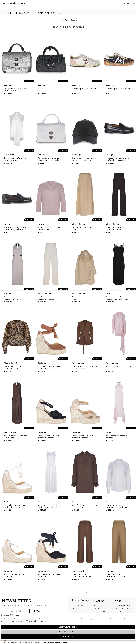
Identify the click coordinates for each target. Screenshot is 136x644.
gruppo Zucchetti (61, 643)
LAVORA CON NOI (123, 608)
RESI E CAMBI (100, 605)
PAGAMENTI (99, 608)
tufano (81, 601)
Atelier (47, 643)
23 (81, 592)
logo (16, 3)
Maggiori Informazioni (37, 621)
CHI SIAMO (77, 605)
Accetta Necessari (68, 636)
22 (76, 592)
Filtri (7, 13)
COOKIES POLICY (123, 605)
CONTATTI (77, 608)
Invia (38, 611)
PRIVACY (119, 611)
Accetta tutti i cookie (68, 627)
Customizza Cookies (68, 632)
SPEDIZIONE (100, 611)
